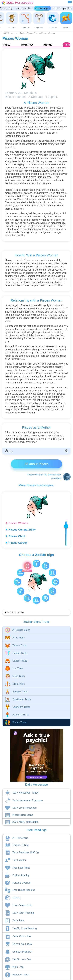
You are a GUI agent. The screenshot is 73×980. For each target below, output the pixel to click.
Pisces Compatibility (22, 530)
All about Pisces (36, 464)
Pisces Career (18, 543)
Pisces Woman (18, 523)
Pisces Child (17, 536)
